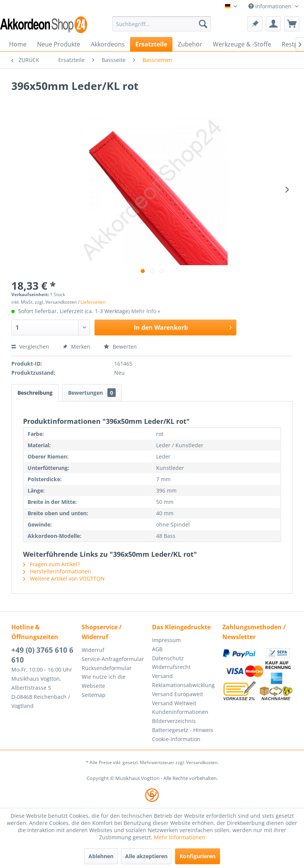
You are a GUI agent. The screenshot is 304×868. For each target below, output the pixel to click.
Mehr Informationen (180, 837)
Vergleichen (30, 347)
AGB (157, 649)
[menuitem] (162, 24)
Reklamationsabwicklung (183, 685)
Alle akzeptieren (146, 856)
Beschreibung (35, 393)
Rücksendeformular (107, 668)
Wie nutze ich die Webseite (104, 681)
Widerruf (93, 650)
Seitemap (94, 695)
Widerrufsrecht (171, 667)
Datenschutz (168, 658)
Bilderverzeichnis (174, 721)
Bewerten (120, 347)
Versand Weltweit (174, 703)
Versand (162, 676)
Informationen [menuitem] (271, 6)
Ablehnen (101, 856)
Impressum (166, 640)
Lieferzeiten (93, 302)
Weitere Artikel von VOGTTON (64, 578)
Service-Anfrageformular (113, 659)
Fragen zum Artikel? (51, 564)
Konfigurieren (198, 856)
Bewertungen (92, 393)
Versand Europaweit (178, 694)
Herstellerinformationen (57, 571)
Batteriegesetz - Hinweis (183, 730)
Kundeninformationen (180, 712)
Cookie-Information (176, 739)
